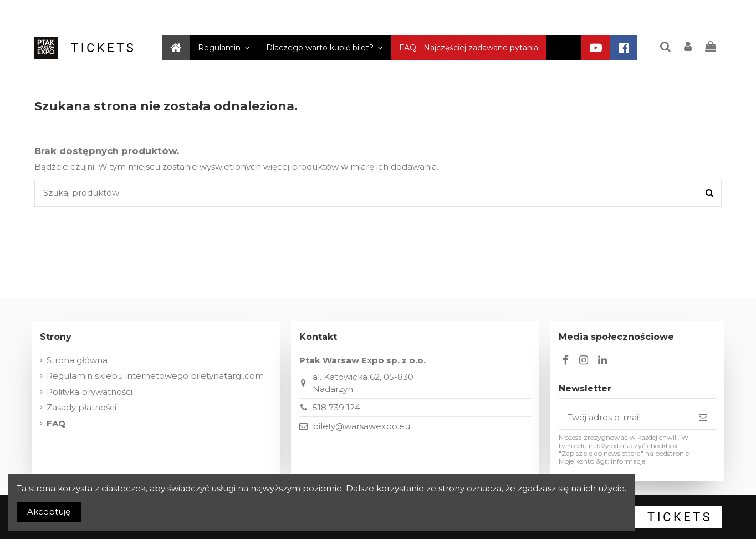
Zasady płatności (81, 407)
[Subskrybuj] (703, 418)
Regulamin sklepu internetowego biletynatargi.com (155, 376)
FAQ (56, 423)
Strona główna (77, 360)
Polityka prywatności (90, 392)
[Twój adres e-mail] (625, 418)
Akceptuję (49, 512)
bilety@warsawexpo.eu (361, 426)
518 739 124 (336, 407)
